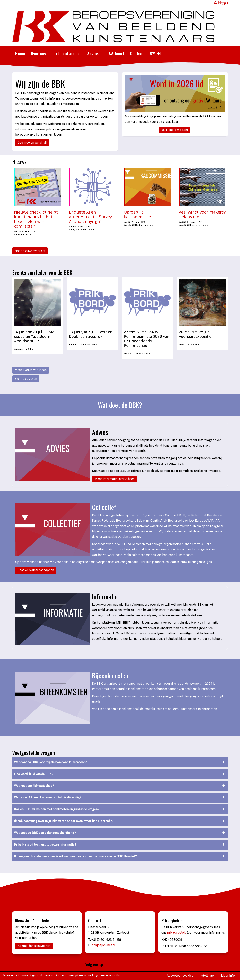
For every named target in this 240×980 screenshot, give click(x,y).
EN (155, 53)
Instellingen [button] (207, 976)
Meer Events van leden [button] (31, 370)
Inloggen (221, 3)
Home (20, 53)
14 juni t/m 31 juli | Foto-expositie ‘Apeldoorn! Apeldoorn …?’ (35, 337)
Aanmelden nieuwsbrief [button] (34, 946)
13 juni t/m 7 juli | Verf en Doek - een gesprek (91, 334)
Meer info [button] (228, 976)
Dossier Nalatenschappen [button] (36, 570)
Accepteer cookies (180, 976)
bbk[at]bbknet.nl (103, 945)
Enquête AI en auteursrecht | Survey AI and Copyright (90, 217)
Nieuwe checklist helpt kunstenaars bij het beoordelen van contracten (36, 219)
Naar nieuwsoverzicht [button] (30, 251)
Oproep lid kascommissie (137, 214)
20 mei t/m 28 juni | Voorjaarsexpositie (196, 334)
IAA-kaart (116, 53)
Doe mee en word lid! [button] (32, 143)
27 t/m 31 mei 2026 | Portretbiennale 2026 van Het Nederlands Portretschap (146, 339)
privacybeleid (177, 933)
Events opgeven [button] (26, 379)
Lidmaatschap (68, 53)
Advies (94, 53)
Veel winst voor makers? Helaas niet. (202, 214)
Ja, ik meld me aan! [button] (175, 130)
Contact (137, 53)
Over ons (40, 53)
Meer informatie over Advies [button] (114, 479)
